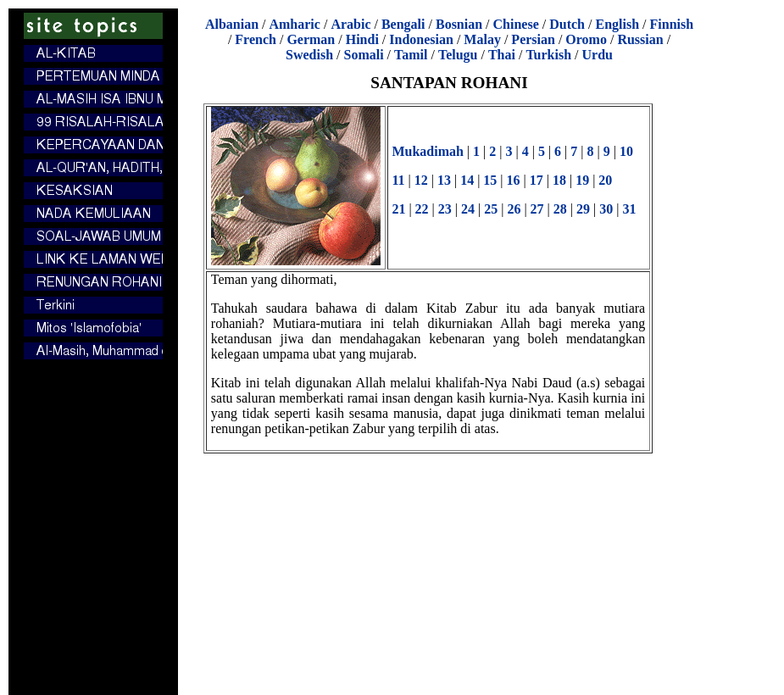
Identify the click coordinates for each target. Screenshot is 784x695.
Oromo (586, 39)
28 (560, 209)
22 (422, 209)
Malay (482, 39)
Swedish (309, 55)
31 (629, 209)
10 (626, 151)
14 (467, 180)
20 (605, 180)
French (256, 39)
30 (606, 209)
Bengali (403, 24)
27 (537, 209)
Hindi (362, 39)
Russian (640, 39)
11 (398, 180)
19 (582, 180)
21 (398, 209)
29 (583, 209)
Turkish (548, 55)
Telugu (458, 55)
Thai (502, 55)
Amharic (294, 24)
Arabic (350, 24)
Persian (533, 39)
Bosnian (459, 24)
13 (444, 180)
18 (559, 180)
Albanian (232, 24)
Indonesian (421, 39)
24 (468, 209)
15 (490, 180)
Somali (363, 55)
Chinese (516, 24)
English (617, 24)
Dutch (567, 24)
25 (491, 209)
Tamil (411, 55)
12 (421, 180)
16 (514, 180)
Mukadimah (427, 151)
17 (537, 180)
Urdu (598, 55)
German (311, 39)
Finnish (672, 24)
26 (514, 209)
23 (445, 209)
